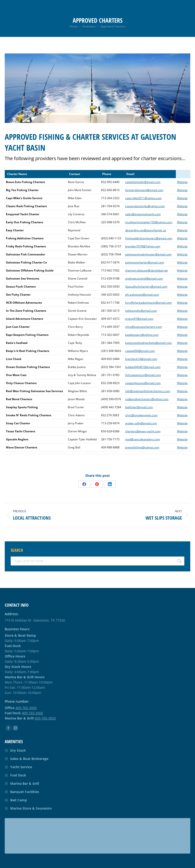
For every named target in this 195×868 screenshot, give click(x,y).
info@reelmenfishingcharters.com (148, 391)
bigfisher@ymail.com (139, 407)
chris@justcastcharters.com (144, 327)
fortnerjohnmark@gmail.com (144, 190)
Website (182, 182)
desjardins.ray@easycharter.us (146, 230)
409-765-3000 (26, 708)
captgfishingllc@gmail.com (143, 182)
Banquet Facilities (25, 792)
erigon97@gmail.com (139, 319)
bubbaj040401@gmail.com (143, 367)
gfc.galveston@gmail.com (142, 295)
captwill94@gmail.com (140, 351)
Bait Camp (19, 800)
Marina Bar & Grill (25, 783)
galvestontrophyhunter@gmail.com (148, 254)
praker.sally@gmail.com (141, 423)
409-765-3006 (32, 713)
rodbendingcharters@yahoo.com (147, 399)
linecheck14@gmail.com (141, 359)
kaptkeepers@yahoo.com (142, 335)
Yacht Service (21, 767)
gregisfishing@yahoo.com (142, 447)
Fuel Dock (18, 775)
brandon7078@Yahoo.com (143, 246)
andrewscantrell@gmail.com (144, 278)
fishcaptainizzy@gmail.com (143, 375)
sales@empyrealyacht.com (143, 214)
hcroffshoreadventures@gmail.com (148, 303)
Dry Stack (18, 750)
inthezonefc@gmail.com (141, 311)
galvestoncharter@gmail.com (145, 262)
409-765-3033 (45, 718)
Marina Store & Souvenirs (31, 808)
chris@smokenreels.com (141, 415)
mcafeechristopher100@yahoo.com (149, 222)
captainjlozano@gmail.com (143, 383)
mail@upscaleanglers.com (143, 439)
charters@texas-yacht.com (143, 431)
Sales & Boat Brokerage (29, 759)
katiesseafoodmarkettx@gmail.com (148, 343)
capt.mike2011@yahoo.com (143, 198)
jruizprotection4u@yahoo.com (145, 206)
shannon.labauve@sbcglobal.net (146, 270)
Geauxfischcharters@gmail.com (146, 287)
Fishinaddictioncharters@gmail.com (149, 238)
